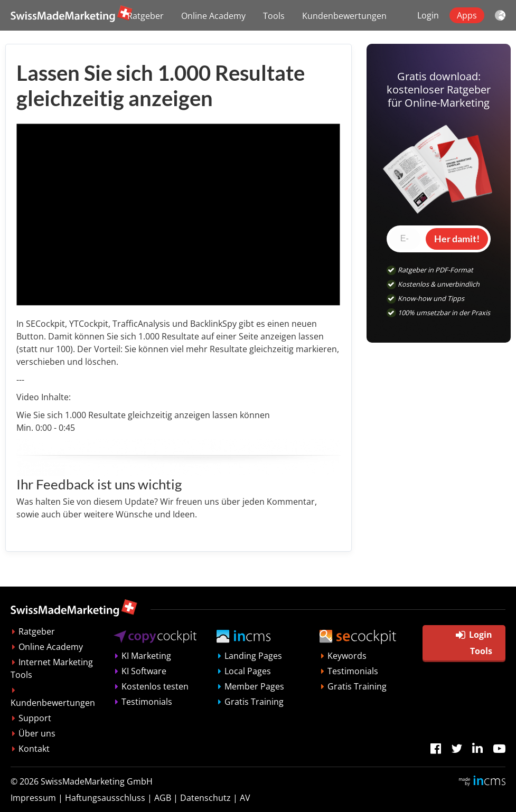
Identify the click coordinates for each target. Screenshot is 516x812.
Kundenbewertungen (344, 16)
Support (35, 718)
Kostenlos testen (155, 686)
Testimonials (147, 702)
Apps (467, 15)
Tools (274, 16)
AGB (163, 798)
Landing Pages (253, 656)
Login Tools (474, 643)
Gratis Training (254, 702)
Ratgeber (146, 16)
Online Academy (213, 16)
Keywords (347, 656)
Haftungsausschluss (105, 798)
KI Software (144, 671)
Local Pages (248, 671)
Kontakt (34, 749)
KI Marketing (146, 656)
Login (428, 15)
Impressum (33, 798)
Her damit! (457, 239)
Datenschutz (205, 798)
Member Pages (254, 686)
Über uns (37, 733)
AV (245, 798)
